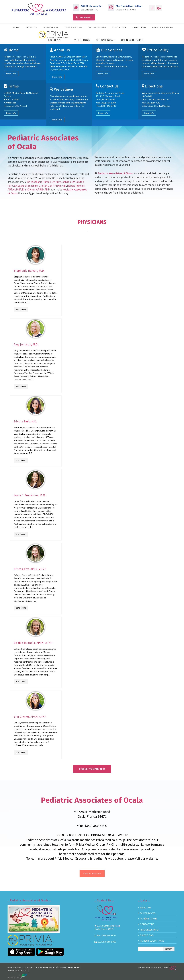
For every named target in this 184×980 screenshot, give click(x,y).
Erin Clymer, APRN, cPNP (30, 717)
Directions (154, 86)
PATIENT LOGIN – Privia (152, 941)
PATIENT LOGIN (82, 40)
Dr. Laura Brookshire (26, 186)
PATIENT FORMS (97, 27)
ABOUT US (31, 27)
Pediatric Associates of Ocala (115, 173)
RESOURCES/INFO (161, 27)
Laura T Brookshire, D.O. (30, 495)
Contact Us (109, 86)
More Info (11, 74)
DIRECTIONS (139, 27)
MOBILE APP (55, 40)
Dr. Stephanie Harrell (39, 182)
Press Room (74, 967)
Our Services (112, 50)
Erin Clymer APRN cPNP (36, 189)
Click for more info (92, 874)
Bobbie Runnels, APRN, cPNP (33, 643)
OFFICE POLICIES (74, 27)
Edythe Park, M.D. (25, 422)
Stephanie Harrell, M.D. (29, 271)
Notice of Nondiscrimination (21, 967)
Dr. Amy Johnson (61, 182)
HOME (16, 27)
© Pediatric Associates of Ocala (157, 967)
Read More (21, 310)
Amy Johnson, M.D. (26, 344)
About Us (62, 50)
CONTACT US (119, 27)
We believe (64, 89)
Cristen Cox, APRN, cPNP (30, 569)
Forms (14, 86)
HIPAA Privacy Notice (46, 967)
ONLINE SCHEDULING (132, 40)
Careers (62, 967)
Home (14, 50)
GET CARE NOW (105, 40)
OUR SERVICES (51, 27)
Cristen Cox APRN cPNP (52, 186)
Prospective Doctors (18, 971)
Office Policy (158, 50)
